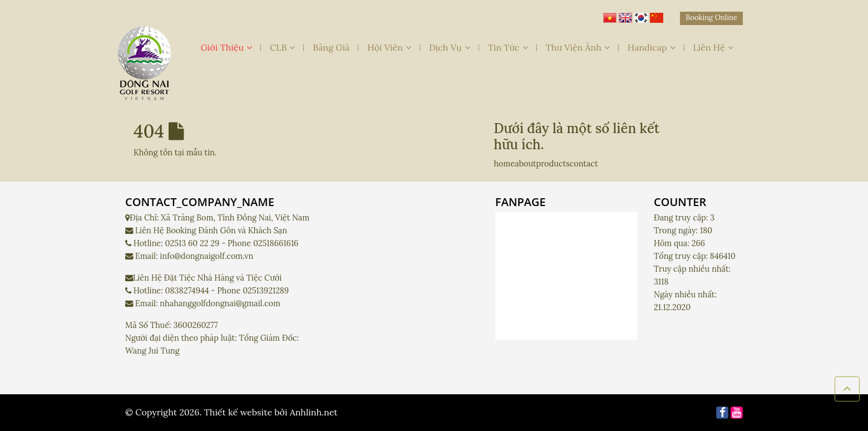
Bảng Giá (331, 47)
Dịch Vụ (450, 47)
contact (584, 164)
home (505, 164)
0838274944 (187, 291)
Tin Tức (508, 47)
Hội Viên (389, 47)
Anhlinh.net (314, 412)
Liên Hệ (714, 47)
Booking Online (711, 18)
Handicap (652, 47)
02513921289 (266, 291)
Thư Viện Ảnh (578, 47)
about (525, 164)
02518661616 (276, 243)
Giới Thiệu (226, 47)
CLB (282, 47)
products (553, 164)
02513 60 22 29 (193, 243)
